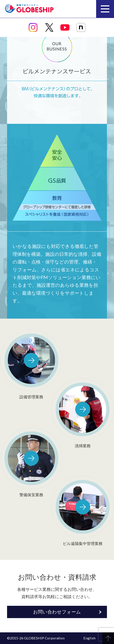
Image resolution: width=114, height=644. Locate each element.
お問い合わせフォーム (57, 612)
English (89, 638)
